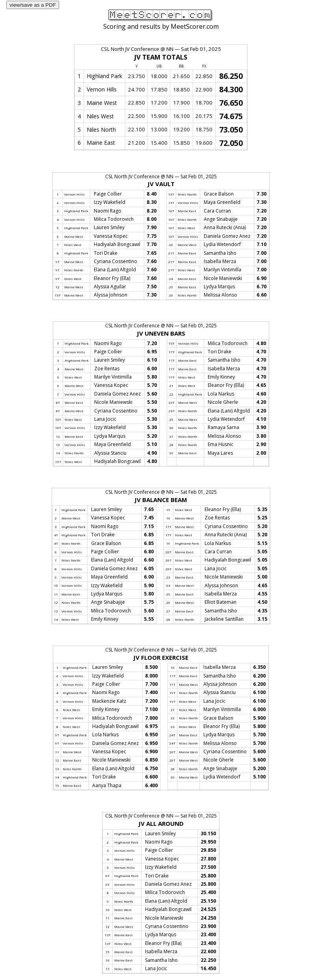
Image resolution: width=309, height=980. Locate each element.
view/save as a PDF (33, 5)
